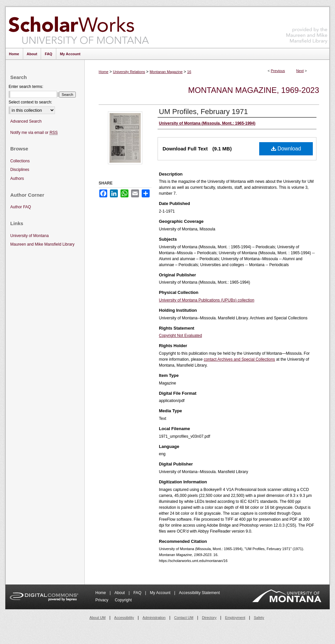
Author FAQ (21, 207)
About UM (97, 618)
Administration (154, 618)
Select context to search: (30, 102)
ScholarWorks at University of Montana (79, 27)
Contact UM (184, 618)
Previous (278, 71)
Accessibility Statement (199, 593)
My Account (161, 593)
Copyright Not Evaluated (180, 336)
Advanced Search (26, 121)
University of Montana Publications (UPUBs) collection (207, 300)
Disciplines (20, 170)
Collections (20, 161)
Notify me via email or (34, 133)
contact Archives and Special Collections (239, 359)
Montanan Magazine (166, 72)
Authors (17, 179)
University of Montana (29, 236)
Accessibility (124, 618)
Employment (235, 618)
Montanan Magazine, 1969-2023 (254, 90)
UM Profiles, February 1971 (203, 112)
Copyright (123, 600)
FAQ (138, 593)
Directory (209, 618)
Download (286, 149)
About (120, 593)
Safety (259, 618)
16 (189, 72)
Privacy (102, 600)
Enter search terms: (26, 87)
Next (300, 71)
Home (103, 72)
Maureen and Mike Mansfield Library (307, 26)
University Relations (129, 72)
